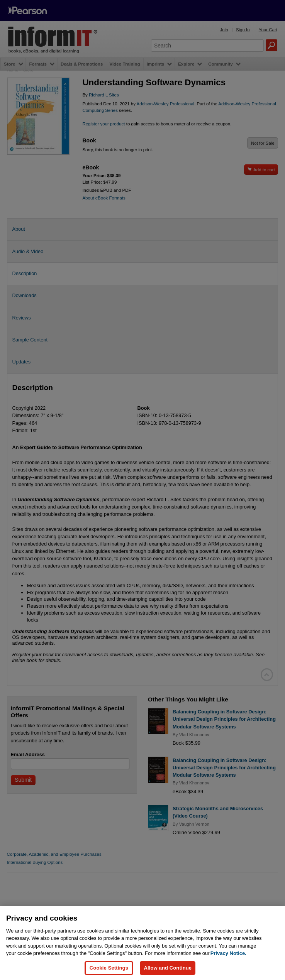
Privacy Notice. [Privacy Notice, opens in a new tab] (228, 969)
